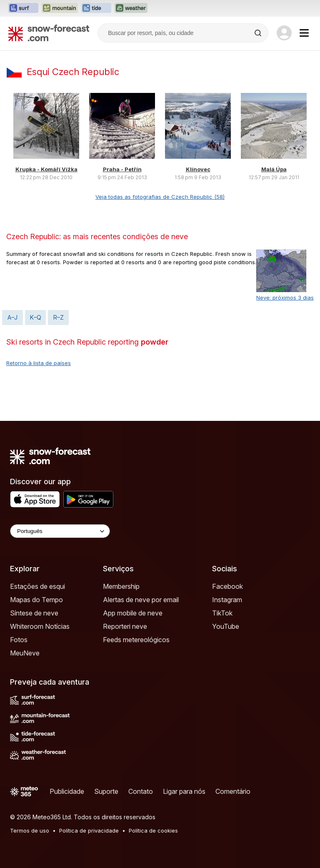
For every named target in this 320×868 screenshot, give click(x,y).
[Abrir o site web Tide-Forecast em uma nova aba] (96, 8)
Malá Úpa (274, 169)
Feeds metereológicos (136, 640)
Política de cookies (153, 830)
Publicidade (67, 791)
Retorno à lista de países (39, 363)
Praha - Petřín (122, 169)
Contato (141, 791)
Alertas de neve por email (141, 600)
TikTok (222, 613)
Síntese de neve (34, 613)
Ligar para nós (184, 791)
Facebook (227, 586)
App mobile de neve (133, 613)
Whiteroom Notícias (40, 626)
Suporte (106, 791)
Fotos (19, 640)
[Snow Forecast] (49, 33)
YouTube (226, 626)
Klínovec (198, 169)
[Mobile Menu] (304, 33)
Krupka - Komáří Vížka (46, 169)
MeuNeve (25, 653)
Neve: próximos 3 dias (285, 298)
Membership (121, 586)
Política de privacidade (89, 830)
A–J (12, 317)
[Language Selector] (60, 531)
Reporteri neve (125, 626)
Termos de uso (30, 830)
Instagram (227, 600)
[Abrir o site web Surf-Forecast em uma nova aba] (23, 8)
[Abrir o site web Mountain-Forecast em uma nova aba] (60, 8)
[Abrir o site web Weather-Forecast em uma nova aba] (131, 8)
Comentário (233, 791)
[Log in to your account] (284, 33)
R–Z (59, 317)
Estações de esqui (37, 586)
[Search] (259, 33)
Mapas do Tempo (36, 600)
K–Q (36, 317)
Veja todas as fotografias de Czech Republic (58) (160, 197)
